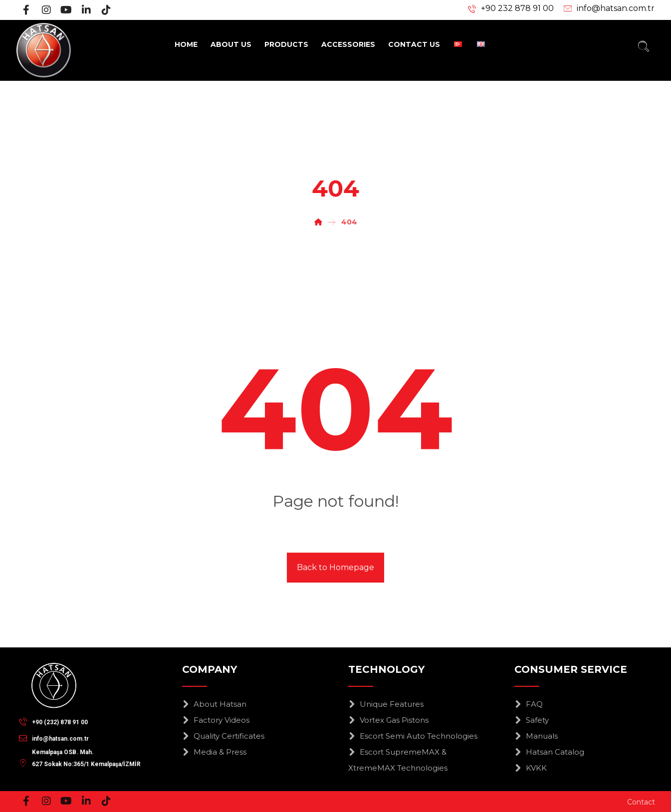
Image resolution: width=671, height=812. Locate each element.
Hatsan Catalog (549, 752)
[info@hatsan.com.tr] (56, 738)
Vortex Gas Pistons (388, 720)
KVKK (531, 768)
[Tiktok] (106, 10)
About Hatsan (214, 704)
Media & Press (214, 752)
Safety (532, 720)
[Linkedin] (86, 10)
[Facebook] (26, 10)
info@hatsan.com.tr (616, 8)
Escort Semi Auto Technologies (413, 736)
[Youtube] (66, 10)
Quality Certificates (223, 736)
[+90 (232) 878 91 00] (56, 721)
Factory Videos (216, 720)
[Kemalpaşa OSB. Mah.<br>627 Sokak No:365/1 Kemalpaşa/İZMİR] (82, 754)
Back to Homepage (335, 567)
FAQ (529, 704)
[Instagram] (46, 10)
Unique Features (386, 704)
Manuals (536, 736)
